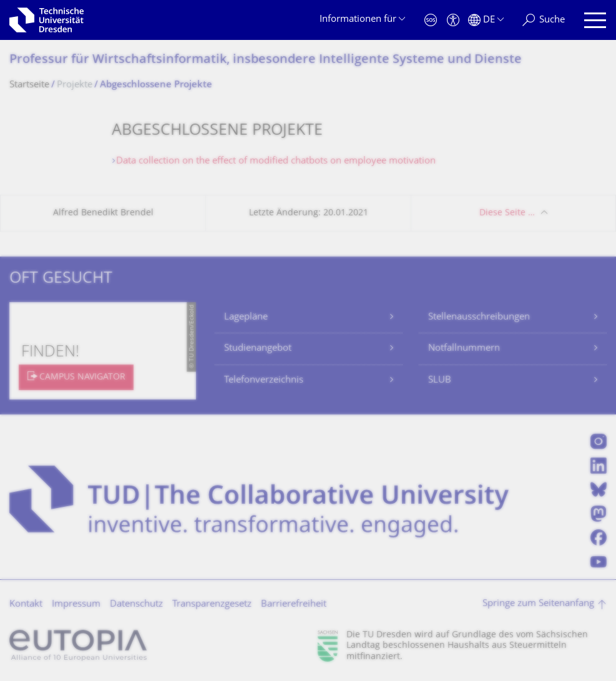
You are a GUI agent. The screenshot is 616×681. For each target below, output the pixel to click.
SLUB (440, 380)
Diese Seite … (507, 213)
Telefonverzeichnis (264, 380)
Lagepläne (246, 317)
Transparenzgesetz (212, 605)
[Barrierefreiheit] (453, 20)
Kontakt (26, 605)
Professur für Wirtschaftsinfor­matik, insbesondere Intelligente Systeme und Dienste (266, 60)
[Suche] (544, 20)
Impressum (76, 605)
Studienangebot (258, 349)
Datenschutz (136, 605)
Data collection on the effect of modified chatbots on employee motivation (276, 161)
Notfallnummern (464, 349)
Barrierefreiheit (294, 605)
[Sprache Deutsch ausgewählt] (486, 20)
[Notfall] (431, 20)
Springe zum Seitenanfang (538, 604)
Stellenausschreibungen (479, 317)
